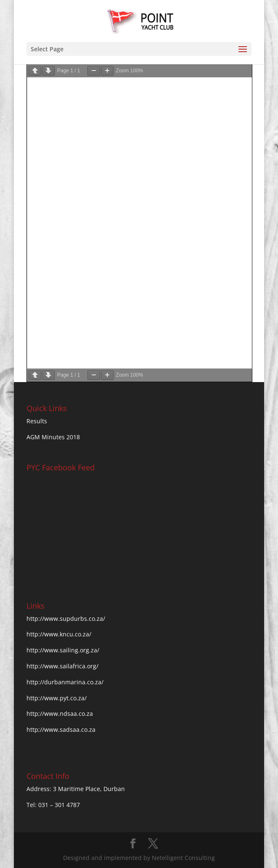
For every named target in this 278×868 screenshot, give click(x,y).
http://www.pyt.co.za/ (57, 698)
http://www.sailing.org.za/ (63, 650)
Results (37, 421)
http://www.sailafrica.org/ (62, 666)
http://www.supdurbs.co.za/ (66, 619)
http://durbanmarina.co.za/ (65, 682)
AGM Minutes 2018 (53, 437)
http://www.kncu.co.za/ (59, 634)
